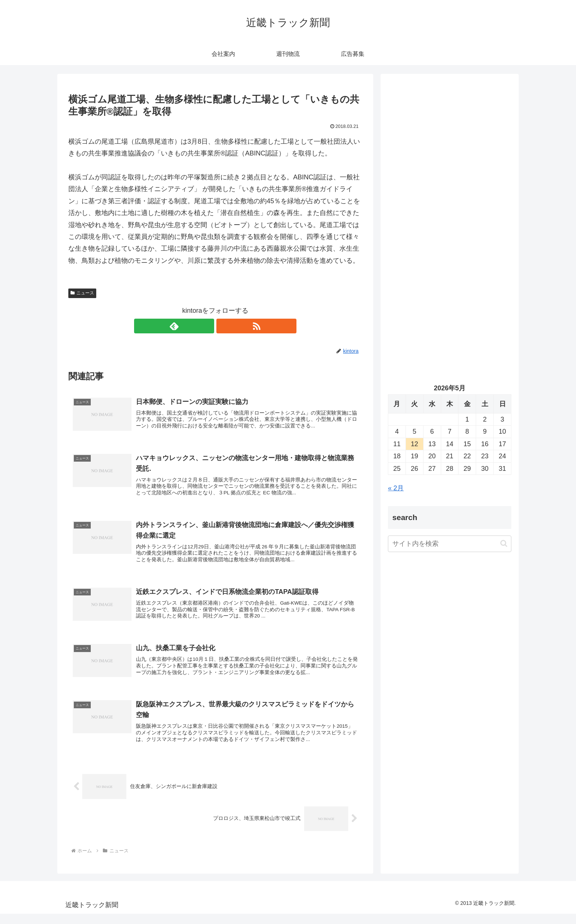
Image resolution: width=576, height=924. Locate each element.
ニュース (82, 293)
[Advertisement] (450, 157)
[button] (504, 543)
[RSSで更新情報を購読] (224, 326)
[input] (450, 544)
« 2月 (396, 488)
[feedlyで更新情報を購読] (207, 326)
